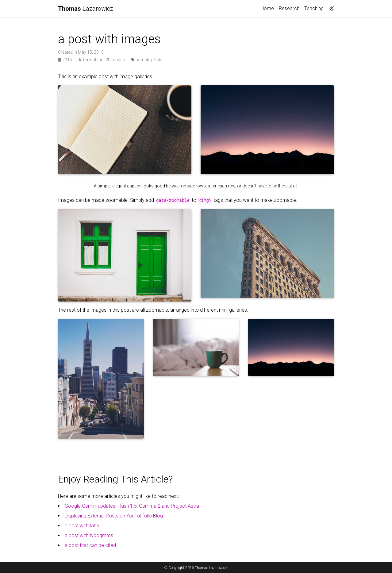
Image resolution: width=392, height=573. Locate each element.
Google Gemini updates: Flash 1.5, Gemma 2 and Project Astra (132, 506)
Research (289, 8)
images (115, 60)
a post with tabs (82, 526)
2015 (65, 60)
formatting (91, 60)
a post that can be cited (90, 545)
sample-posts (147, 60)
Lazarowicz (86, 9)
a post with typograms (89, 535)
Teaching (314, 8)
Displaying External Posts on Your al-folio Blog (114, 516)
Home (267, 8)
